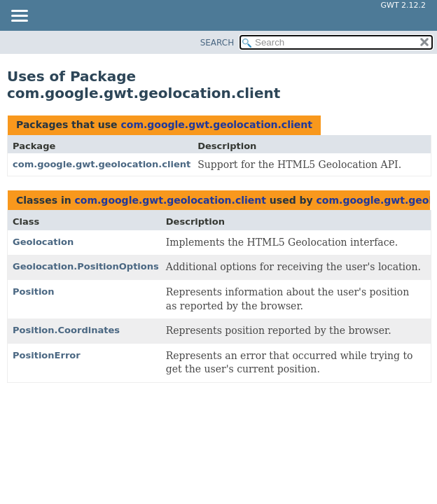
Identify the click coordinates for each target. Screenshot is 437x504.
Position (34, 292)
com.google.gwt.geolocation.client (216, 125)
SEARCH (217, 43)
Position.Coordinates (66, 330)
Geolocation (43, 242)
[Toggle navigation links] (19, 17)
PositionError (47, 355)
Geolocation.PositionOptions (86, 266)
